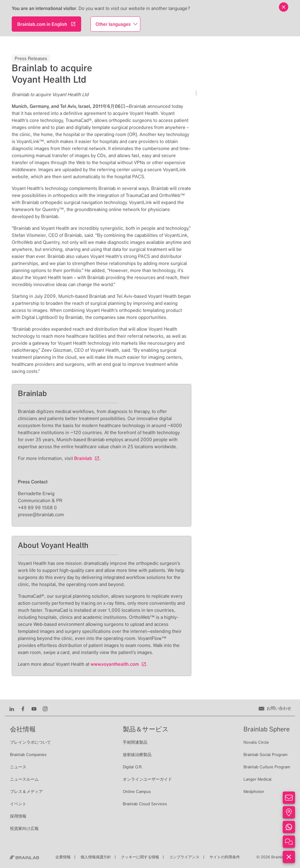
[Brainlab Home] (24, 857)
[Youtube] (34, 708)
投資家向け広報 (24, 828)
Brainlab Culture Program (267, 767)
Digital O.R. (133, 767)
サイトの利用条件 (225, 857)
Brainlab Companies (28, 755)
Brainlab (83, 458)
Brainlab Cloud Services (145, 804)
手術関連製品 (135, 742)
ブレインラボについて (30, 742)
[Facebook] (23, 708)
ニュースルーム (24, 779)
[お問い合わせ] (275, 708)
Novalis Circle (256, 742)
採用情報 (18, 816)
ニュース (18, 767)
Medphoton (254, 791)
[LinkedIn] (12, 708)
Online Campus (137, 791)
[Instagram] (45, 708)
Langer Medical (258, 779)
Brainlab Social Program (265, 755)
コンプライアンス (184, 857)
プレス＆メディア (26, 791)
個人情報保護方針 (96, 857)
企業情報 (63, 857)
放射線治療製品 (137, 755)
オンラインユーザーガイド (147, 779)
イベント (18, 804)
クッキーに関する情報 (140, 857)
